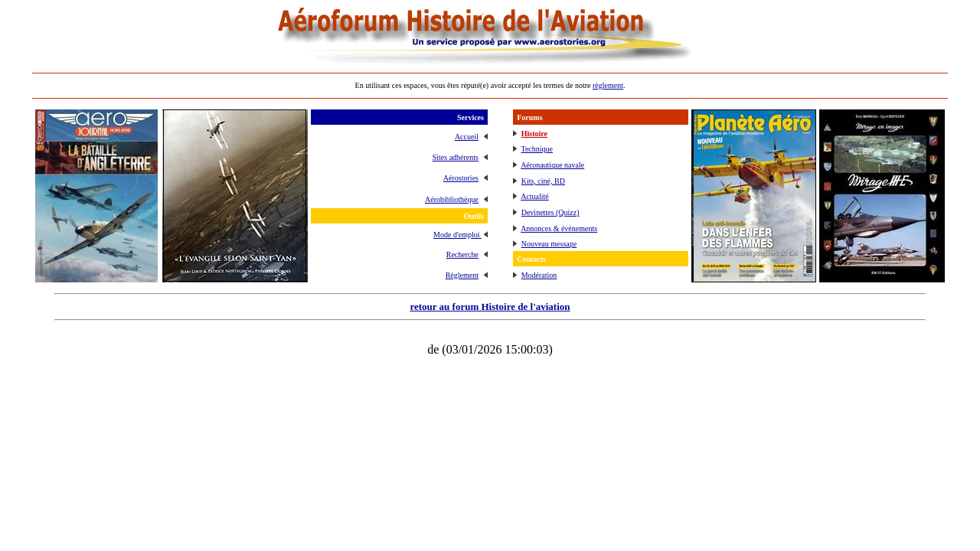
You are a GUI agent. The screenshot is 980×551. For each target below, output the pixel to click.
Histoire (534, 134)
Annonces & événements (559, 228)
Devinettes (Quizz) (550, 212)
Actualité (535, 196)
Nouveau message (549, 244)
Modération (539, 275)
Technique (537, 149)
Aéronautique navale (552, 165)
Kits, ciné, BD (543, 181)
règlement (608, 85)
